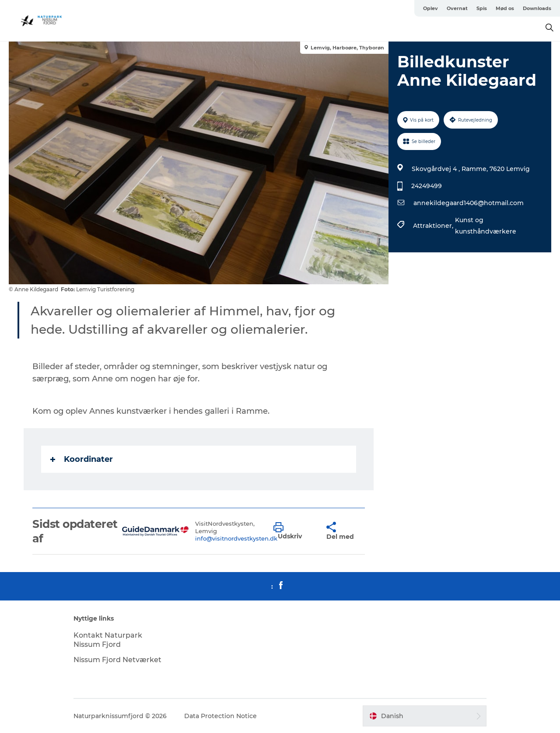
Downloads (537, 8)
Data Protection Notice (220, 716)
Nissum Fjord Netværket (117, 660)
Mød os (505, 8)
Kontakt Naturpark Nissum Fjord (108, 640)
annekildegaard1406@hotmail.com (469, 203)
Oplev (430, 8)
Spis (482, 8)
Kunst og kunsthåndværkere (486, 226)
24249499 (427, 186)
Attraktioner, (434, 226)
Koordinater (82, 459)
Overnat (457, 8)
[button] (293, 531)
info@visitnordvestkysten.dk (236, 538)
